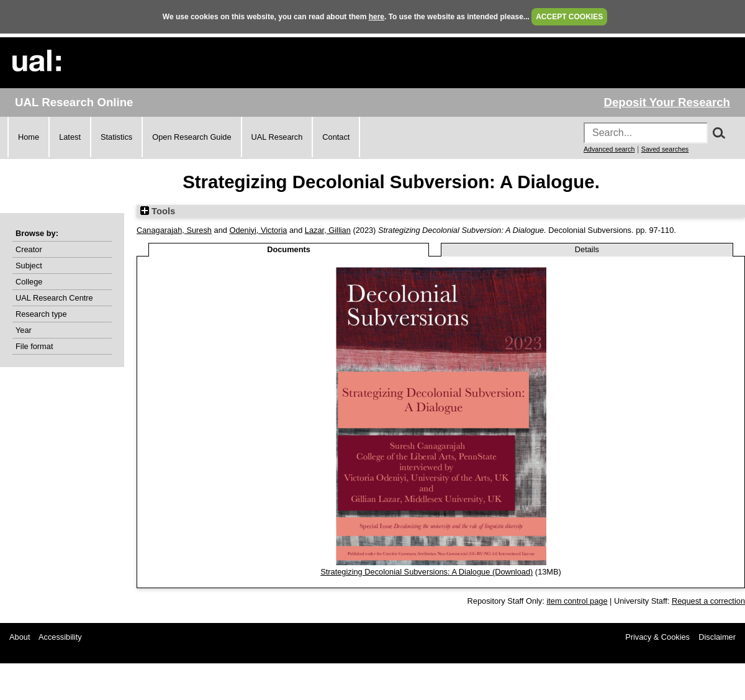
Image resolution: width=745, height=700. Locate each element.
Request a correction (708, 601)
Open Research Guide (192, 137)
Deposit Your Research (667, 102)
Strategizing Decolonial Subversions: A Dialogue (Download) (427, 572)
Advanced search (609, 149)
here (377, 17)
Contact (336, 137)
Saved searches (665, 149)
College (29, 282)
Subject (29, 266)
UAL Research (277, 137)
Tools (158, 211)
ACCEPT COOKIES (569, 17)
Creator (29, 249)
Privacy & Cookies (657, 637)
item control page (577, 601)
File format (34, 346)
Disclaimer (717, 637)
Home (29, 137)
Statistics (116, 137)
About (20, 637)
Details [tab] (587, 249)
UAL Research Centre (54, 298)
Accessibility (60, 637)
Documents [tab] (289, 249)
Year (24, 330)
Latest (70, 137)
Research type (41, 314)
